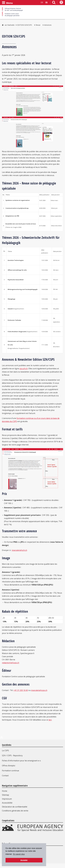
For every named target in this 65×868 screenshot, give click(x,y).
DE (42, 2)
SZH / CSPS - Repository (12, 756)
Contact (5, 776)
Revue (38, 25)
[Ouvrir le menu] (7, 3)
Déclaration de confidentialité (15, 807)
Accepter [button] (24, 860)
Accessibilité (7, 803)
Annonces (48, 25)
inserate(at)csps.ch (39, 690)
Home (5, 791)
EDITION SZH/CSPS (25, 25)
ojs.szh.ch (24, 369)
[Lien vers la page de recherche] (54, 3)
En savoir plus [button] (19, 854)
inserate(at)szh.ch (19, 550)
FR (46, 2)
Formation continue (10, 771)
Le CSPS (5, 751)
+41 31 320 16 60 (21, 690)
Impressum (7, 799)
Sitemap (5, 795)
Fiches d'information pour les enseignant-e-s (21, 761)
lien (50, 720)
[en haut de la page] (1, 738)
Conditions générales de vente (15, 811)
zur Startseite (10, 25)
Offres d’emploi (9, 766)
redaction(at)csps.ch (11, 663)
